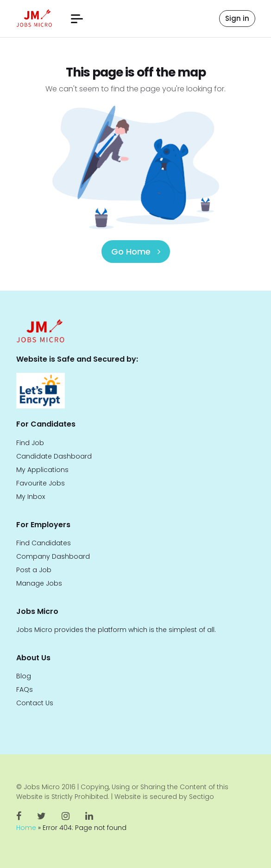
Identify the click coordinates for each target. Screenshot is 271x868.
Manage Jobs (39, 583)
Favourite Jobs (41, 483)
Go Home (136, 252)
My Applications (42, 470)
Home (26, 828)
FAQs (25, 689)
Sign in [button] (237, 18)
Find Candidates (44, 543)
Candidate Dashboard (54, 456)
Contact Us (35, 703)
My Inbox (31, 497)
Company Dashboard (53, 556)
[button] (77, 19)
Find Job (30, 443)
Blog (24, 676)
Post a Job (34, 570)
